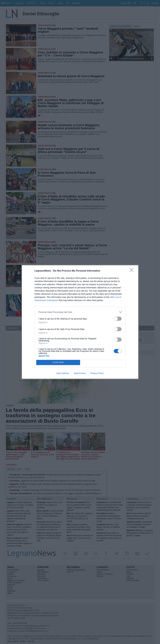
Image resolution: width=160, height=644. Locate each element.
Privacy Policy (97, 373)
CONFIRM (58, 362)
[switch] (118, 319)
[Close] (133, 271)
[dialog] (80, 322)
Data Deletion (63, 373)
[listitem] (80, 312)
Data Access (80, 373)
